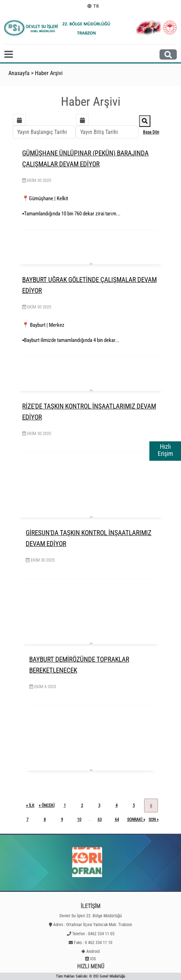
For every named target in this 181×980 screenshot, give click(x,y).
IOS (93, 959)
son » (154, 820)
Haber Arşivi (49, 73)
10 (79, 820)
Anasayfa (19, 73)
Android (93, 951)
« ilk (30, 806)
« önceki (47, 806)
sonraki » (136, 820)
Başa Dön (151, 132)
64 (117, 820)
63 (100, 820)
